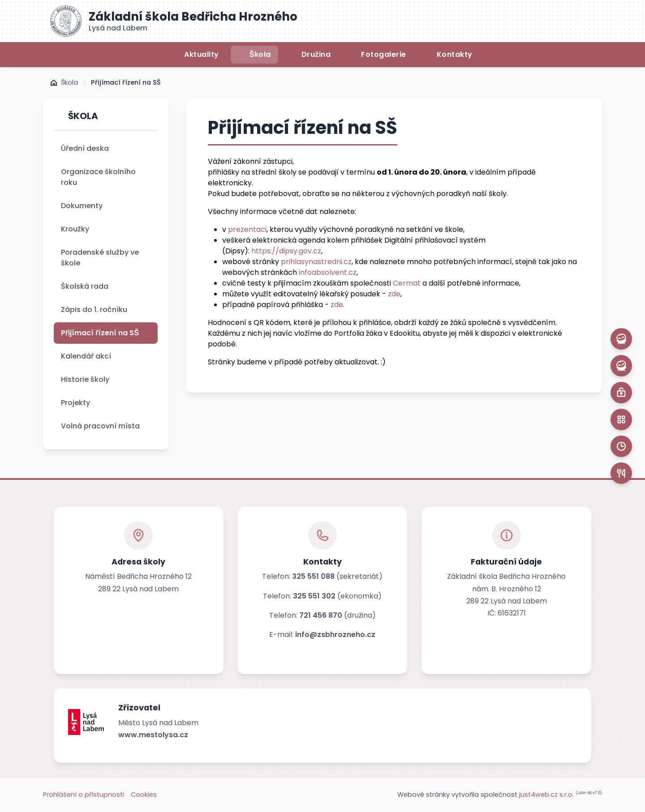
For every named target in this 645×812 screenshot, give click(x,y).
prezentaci (247, 229)
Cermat (407, 283)
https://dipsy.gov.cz (286, 251)
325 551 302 (314, 596)
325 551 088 (313, 576)
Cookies (144, 795)
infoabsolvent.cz (328, 272)
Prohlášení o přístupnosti (84, 795)
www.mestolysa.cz (153, 735)
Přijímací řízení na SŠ (126, 82)
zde (394, 294)
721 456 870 (321, 615)
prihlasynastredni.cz (316, 262)
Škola (69, 82)
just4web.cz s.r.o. (546, 795)
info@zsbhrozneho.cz (335, 635)
